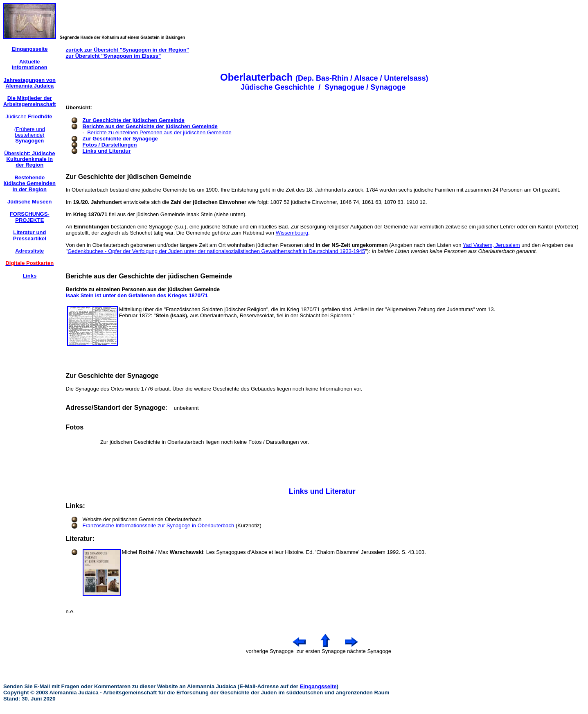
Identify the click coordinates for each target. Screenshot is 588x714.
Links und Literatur (107, 151)
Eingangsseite (318, 686)
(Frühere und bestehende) (30, 135)
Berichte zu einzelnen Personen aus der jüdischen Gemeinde (159, 132)
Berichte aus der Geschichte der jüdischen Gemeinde (150, 126)
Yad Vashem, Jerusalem (491, 245)
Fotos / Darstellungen (110, 145)
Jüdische (29, 116)
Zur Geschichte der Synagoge (120, 139)
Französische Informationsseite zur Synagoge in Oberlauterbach (159, 525)
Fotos (75, 427)
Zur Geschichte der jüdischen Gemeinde (134, 120)
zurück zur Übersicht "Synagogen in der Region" (127, 50)
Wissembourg (292, 233)
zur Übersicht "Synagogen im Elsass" (114, 56)
